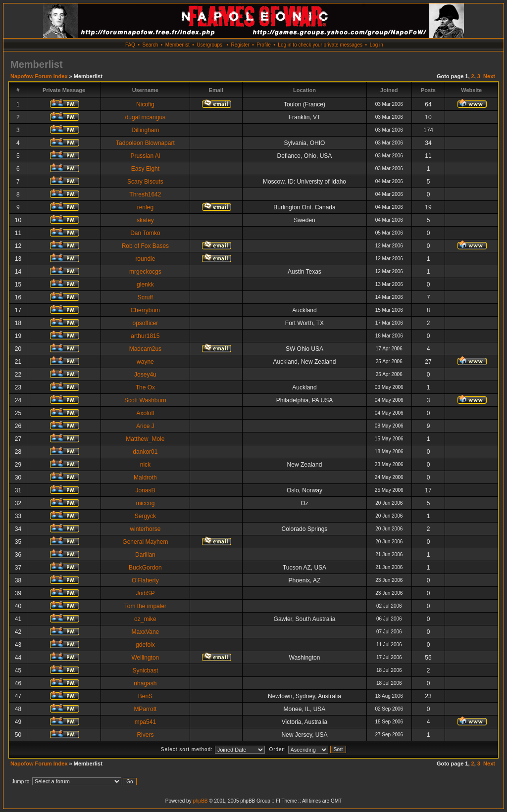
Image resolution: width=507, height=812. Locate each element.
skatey (145, 220)
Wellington (145, 658)
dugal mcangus (145, 117)
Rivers (145, 735)
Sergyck (145, 516)
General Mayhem (145, 542)
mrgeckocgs (145, 272)
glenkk (145, 285)
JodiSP (145, 593)
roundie (145, 259)
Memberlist (177, 45)
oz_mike (145, 619)
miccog (145, 503)
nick (145, 465)
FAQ (130, 45)
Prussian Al (145, 156)
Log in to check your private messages (320, 45)
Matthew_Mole (145, 439)
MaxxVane (145, 632)
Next (489, 76)
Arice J (145, 426)
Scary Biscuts (145, 182)
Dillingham (145, 130)
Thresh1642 (145, 194)
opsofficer (145, 323)
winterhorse (145, 529)
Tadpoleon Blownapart (145, 143)
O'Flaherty (145, 580)
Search (151, 45)
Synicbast (145, 670)
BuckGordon (145, 568)
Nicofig (145, 104)
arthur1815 (145, 336)
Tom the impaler (145, 606)
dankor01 (145, 452)
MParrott (145, 709)
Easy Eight (145, 169)
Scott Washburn (145, 400)
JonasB (145, 490)
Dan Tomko (145, 233)
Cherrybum (145, 310)
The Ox (145, 387)
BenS (145, 696)
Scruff (145, 297)
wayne (145, 362)
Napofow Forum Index (39, 76)
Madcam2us (145, 349)
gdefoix (145, 645)
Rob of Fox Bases (145, 246)
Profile (263, 45)
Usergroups (209, 45)
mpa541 (145, 722)
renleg (145, 207)
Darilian (145, 555)
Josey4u (145, 375)
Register (240, 45)
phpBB (200, 801)
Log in (377, 45)
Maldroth (145, 478)
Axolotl (145, 413)
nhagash (145, 683)
